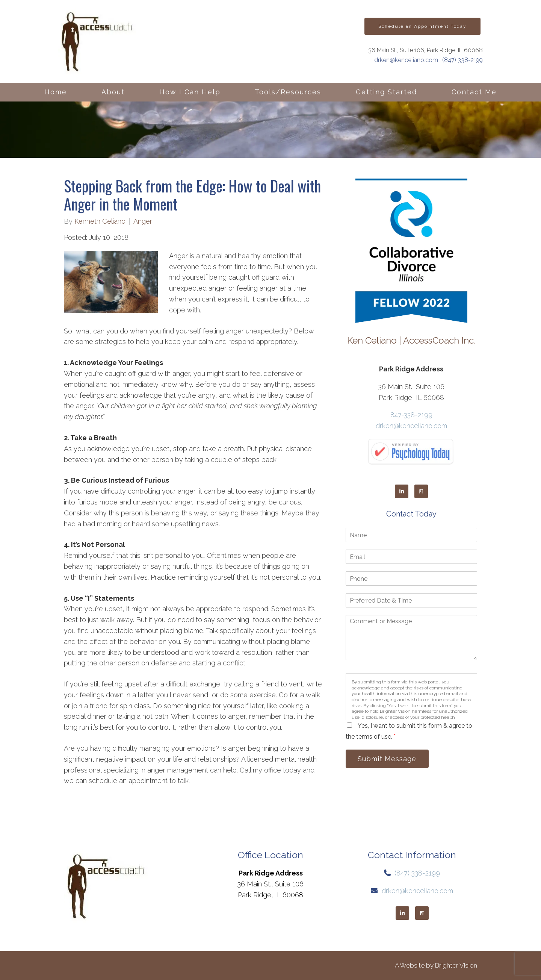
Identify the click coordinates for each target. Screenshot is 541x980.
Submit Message (389, 759)
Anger (143, 221)
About (113, 92)
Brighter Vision (456, 965)
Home (56, 92)
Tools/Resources (288, 92)
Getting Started (386, 92)
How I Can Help (190, 92)
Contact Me (474, 92)
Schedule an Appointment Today (422, 26)
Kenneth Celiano (100, 221)
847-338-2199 (411, 415)
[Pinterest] (421, 491)
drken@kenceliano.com (406, 60)
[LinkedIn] (402, 491)
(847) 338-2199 (462, 60)
